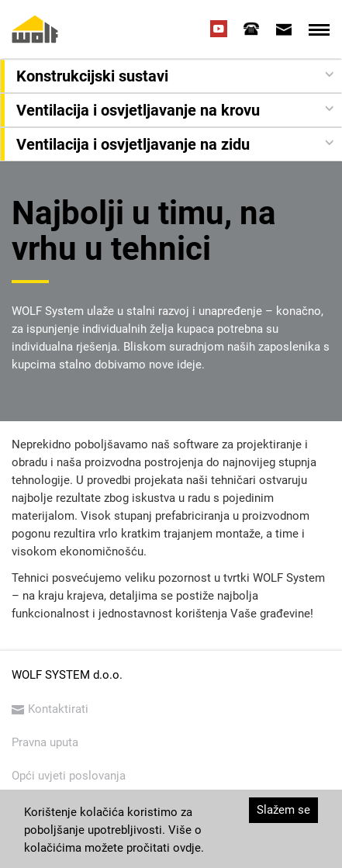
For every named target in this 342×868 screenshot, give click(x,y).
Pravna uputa (45, 742)
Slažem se (283, 810)
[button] (173, 76)
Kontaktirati (50, 709)
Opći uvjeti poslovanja (69, 776)
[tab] (251, 29)
